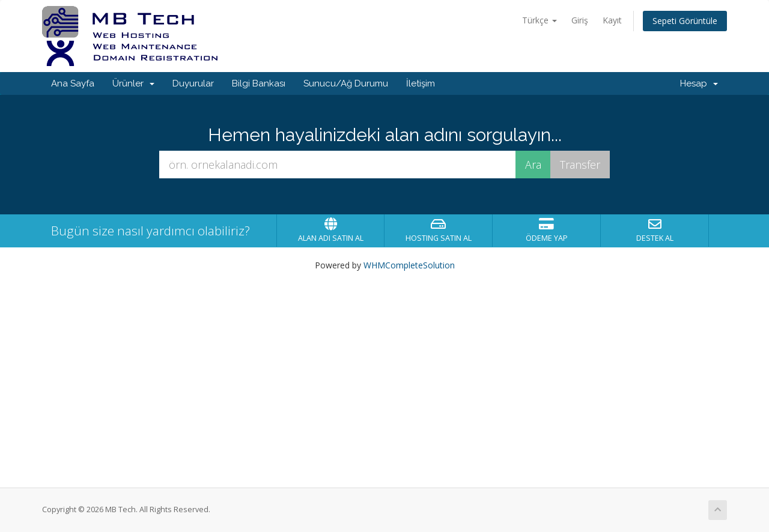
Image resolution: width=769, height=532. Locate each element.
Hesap (699, 83)
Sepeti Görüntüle (685, 21)
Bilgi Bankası (259, 83)
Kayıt (612, 20)
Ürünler (133, 83)
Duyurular (193, 83)
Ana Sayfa (73, 83)
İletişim (421, 83)
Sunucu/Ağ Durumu (346, 83)
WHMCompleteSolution (409, 265)
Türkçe (540, 20)
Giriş (580, 20)
